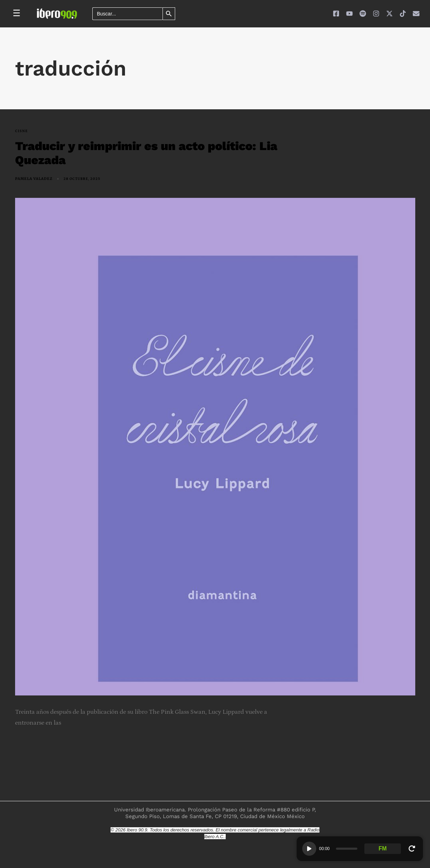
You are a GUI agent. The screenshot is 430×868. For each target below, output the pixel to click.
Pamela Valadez (34, 179)
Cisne (21, 131)
